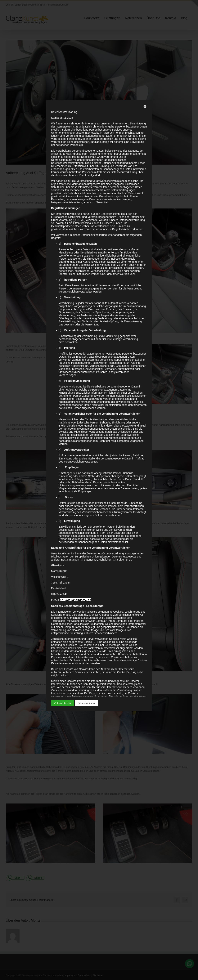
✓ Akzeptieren (62, 703)
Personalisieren (86, 703)
